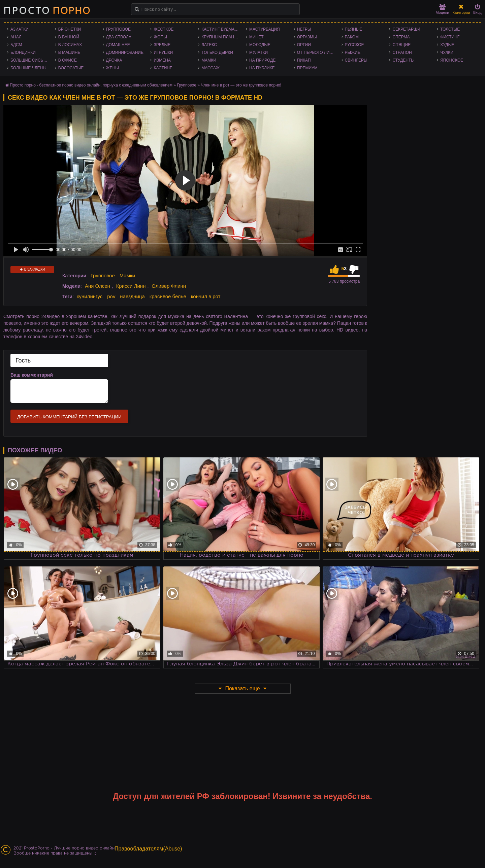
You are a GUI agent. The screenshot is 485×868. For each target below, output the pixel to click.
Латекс (209, 45)
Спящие (401, 45)
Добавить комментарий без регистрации (69, 417)
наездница (132, 296)
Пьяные (354, 29)
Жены (112, 68)
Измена (162, 60)
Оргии (304, 45)
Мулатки (258, 53)
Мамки (209, 60)
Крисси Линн (131, 286)
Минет (256, 37)
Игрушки (163, 53)
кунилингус (90, 296)
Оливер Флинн (169, 286)
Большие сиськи (29, 60)
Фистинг (450, 37)
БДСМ (16, 45)
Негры (304, 29)
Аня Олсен (98, 286)
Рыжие (353, 53)
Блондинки (23, 53)
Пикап (304, 60)
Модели (443, 9)
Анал (16, 37)
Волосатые (71, 68)
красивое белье (168, 296)
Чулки (447, 53)
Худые (447, 45)
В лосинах (70, 45)
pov (111, 296)
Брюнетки (70, 29)
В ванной (69, 37)
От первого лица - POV (318, 53)
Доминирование (125, 53)
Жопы (160, 37)
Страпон (402, 53)
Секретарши (406, 29)
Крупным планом (221, 37)
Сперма (401, 37)
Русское (354, 45)
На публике (262, 68)
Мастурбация (265, 29)
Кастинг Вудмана (221, 29)
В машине (69, 53)
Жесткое (164, 29)
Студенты (403, 60)
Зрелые (162, 45)
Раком (352, 37)
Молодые (260, 45)
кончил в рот (206, 296)
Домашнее (118, 45)
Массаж (211, 68)
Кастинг (163, 68)
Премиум (307, 68)
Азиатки (20, 29)
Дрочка (114, 60)
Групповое (118, 29)
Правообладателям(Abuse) (148, 849)
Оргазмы (307, 37)
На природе (262, 60)
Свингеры (356, 60)
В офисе (68, 60)
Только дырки (217, 53)
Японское (452, 60)
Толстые (450, 29)
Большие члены (28, 68)
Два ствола (119, 37)
